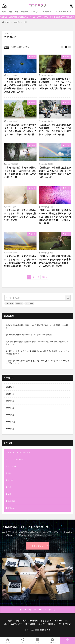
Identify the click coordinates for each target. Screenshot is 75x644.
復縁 (16, 12)
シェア (22, 641)
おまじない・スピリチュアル (42, 12)
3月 (25, 22)
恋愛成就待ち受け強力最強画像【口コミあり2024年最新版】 (29, 335)
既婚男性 (19, 303)
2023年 (17, 22)
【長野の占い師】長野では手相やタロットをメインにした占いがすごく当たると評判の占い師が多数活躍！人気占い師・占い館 (20, 261)
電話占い (11, 508)
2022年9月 (10, 429)
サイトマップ (65, 624)
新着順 (7, 47)
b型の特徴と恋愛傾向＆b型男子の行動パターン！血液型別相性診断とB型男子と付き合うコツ (37, 343)
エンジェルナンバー (63, 12)
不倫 (10, 12)
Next (44, 277)
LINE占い (53, 641)
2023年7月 (10, 401)
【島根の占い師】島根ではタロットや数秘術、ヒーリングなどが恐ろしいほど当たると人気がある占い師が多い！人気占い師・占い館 (55, 84)
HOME (7, 22)
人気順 (13, 47)
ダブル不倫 (29, 303)
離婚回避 (24, 12)
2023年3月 (10, 415)
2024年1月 (10, 394)
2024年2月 (10, 387)
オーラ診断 (12, 466)
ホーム (7, 641)
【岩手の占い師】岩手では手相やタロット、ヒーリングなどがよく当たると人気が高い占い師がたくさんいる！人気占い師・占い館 (20, 130)
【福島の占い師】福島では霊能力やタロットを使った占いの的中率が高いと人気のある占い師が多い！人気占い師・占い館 (55, 261)
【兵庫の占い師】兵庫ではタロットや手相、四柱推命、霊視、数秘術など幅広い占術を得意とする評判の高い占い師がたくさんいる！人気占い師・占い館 (20, 85)
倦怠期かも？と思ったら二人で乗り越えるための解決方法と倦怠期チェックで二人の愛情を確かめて (37, 352)
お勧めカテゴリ (23, 47)
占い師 (33, 57)
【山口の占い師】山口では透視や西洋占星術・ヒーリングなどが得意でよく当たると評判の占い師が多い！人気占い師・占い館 (55, 130)
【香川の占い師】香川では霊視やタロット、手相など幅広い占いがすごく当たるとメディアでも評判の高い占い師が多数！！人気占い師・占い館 (55, 217)
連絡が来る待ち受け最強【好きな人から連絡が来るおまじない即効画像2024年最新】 (37, 326)
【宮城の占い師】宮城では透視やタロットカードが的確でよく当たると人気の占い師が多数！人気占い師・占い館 (20, 172)
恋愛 (4, 12)
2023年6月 (10, 408)
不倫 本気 (9, 303)
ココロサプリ (37, 546)
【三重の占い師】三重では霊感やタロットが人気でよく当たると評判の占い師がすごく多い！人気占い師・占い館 (55, 172)
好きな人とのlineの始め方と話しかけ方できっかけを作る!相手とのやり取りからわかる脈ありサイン (37, 362)
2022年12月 (10, 422)
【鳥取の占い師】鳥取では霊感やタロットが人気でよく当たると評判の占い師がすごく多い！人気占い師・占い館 (20, 215)
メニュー (37, 641)
